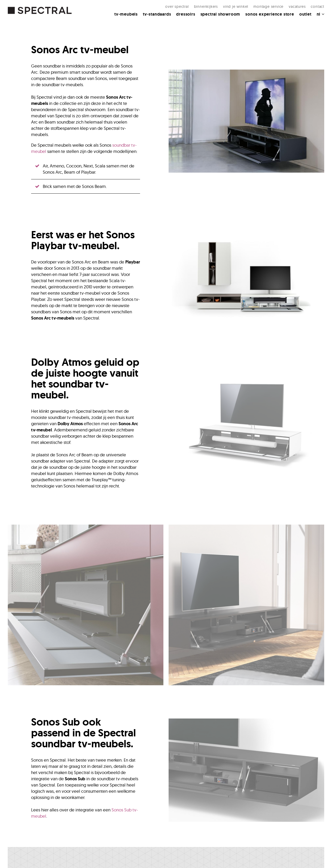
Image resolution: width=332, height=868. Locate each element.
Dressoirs (186, 14)
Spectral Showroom (220, 14)
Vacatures (297, 6)
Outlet (305, 14)
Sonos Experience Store (270, 14)
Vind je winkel (236, 6)
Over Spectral (177, 6)
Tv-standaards (157, 14)
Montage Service (268, 6)
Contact (317, 6)
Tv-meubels (126, 14)
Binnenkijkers (206, 6)
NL (320, 14)
